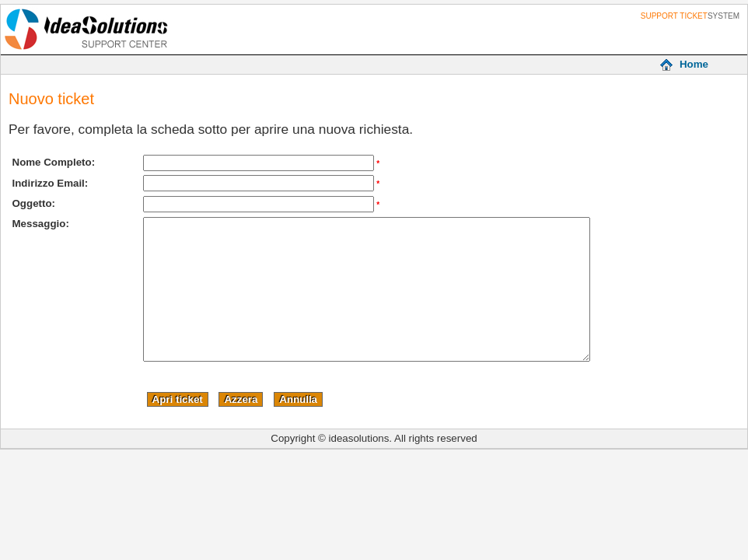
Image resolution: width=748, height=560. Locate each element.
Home (694, 64)
